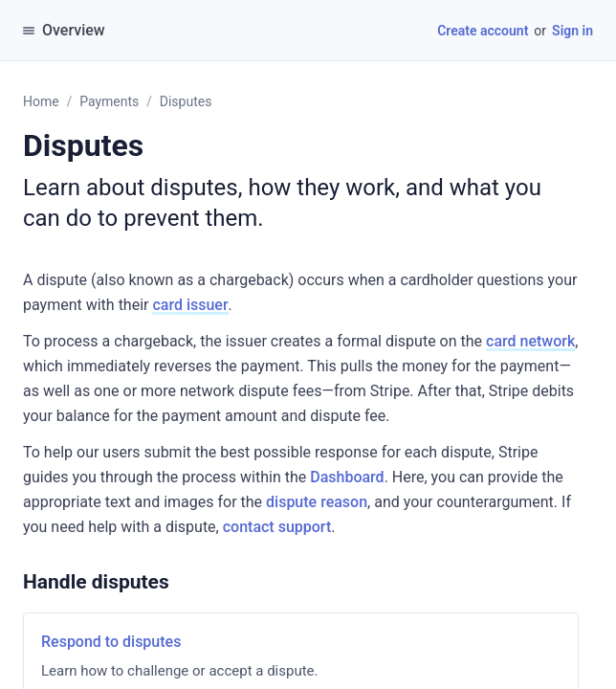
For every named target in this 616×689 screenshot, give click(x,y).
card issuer (190, 305)
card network (530, 341)
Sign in (572, 31)
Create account (483, 31)
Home (41, 101)
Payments (109, 101)
